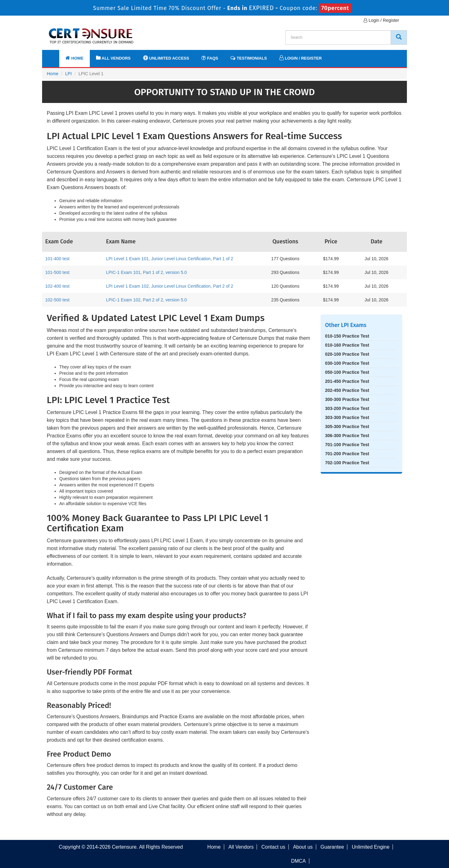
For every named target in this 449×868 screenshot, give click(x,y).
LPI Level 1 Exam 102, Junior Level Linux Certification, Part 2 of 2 (170, 286)
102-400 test (57, 286)
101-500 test (57, 272)
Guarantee (332, 847)
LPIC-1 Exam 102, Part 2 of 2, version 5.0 (146, 300)
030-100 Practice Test (347, 363)
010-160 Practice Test (347, 345)
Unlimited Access (166, 58)
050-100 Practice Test (347, 372)
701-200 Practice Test (347, 454)
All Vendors (113, 58)
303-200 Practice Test (347, 408)
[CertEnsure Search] (399, 37)
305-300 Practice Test (347, 427)
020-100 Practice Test (347, 354)
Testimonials (249, 58)
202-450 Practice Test (347, 390)
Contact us (273, 847)
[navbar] (55, 55)
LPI (68, 74)
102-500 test (57, 300)
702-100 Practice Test (347, 463)
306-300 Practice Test (347, 436)
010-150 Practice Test (347, 336)
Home (75, 58)
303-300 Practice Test (347, 417)
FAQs (210, 58)
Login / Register (381, 20)
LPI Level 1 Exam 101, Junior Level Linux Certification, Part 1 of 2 (170, 259)
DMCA (298, 861)
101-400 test (57, 259)
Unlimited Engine (371, 847)
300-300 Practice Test (347, 399)
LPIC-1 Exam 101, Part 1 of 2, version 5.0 (146, 272)
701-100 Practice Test (347, 445)
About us (303, 847)
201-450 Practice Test (347, 381)
